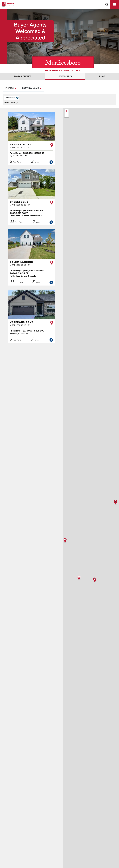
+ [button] (67, 111)
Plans (102, 76)
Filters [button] (10, 88)
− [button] (67, 115)
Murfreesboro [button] (10, 98)
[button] (107, 8)
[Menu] (115, 4)
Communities (65, 76)
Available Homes (22, 76)
